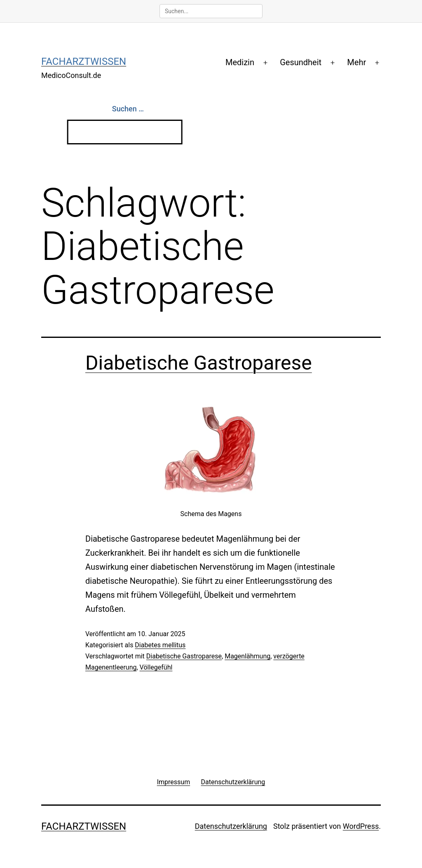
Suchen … (128, 109)
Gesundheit (301, 62)
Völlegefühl (156, 667)
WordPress (361, 826)
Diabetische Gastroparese (199, 363)
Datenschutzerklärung (231, 826)
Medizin (240, 62)
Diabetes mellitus (160, 645)
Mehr (356, 62)
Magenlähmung (247, 656)
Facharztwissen (84, 61)
